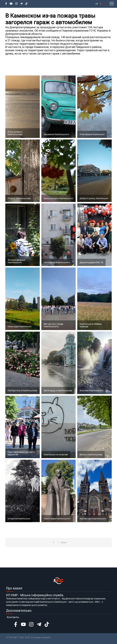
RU (104, 4)
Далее (64, 542)
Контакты (13, 617)
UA (97, 4)
